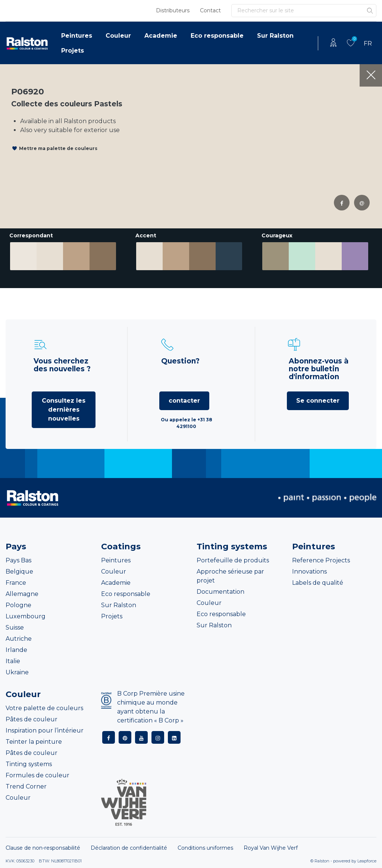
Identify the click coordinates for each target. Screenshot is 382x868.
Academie (161, 36)
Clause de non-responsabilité (43, 848)
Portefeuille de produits (233, 560)
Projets (73, 51)
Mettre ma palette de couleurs (58, 148)
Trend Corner (26, 786)
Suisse (15, 627)
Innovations (309, 572)
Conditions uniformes (205, 848)
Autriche (19, 639)
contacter (184, 401)
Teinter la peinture (34, 742)
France (16, 583)
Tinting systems (29, 764)
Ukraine (17, 672)
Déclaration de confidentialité (129, 848)
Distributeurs (173, 10)
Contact (210, 10)
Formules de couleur (37, 775)
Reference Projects (321, 560)
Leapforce (367, 861)
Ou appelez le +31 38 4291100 (187, 423)
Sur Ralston (275, 36)
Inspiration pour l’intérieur (45, 730)
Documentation (220, 592)
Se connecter (318, 401)
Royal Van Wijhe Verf (271, 848)
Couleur (118, 36)
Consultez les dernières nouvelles (64, 410)
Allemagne (22, 594)
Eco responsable (217, 36)
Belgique (19, 572)
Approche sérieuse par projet (230, 576)
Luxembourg (26, 616)
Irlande (16, 650)
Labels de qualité (318, 583)
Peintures (77, 36)
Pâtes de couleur (32, 719)
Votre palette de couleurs (44, 708)
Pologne (18, 605)
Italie (13, 661)
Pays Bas (18, 560)
